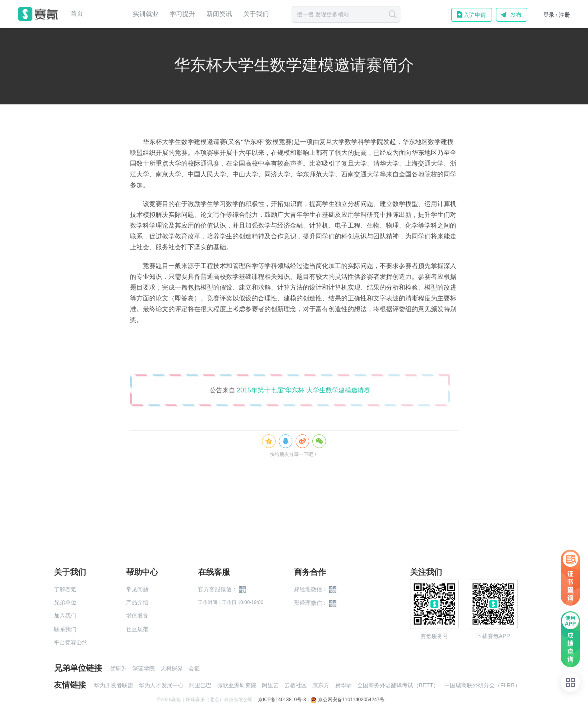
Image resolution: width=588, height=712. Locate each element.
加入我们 (65, 616)
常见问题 (137, 589)
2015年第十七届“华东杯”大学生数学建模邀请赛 (304, 390)
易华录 (343, 685)
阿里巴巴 (200, 685)
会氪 (194, 668)
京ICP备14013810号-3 (282, 700)
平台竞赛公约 (71, 642)
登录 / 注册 (557, 15)
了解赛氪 (65, 589)
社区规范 (137, 629)
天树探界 (172, 668)
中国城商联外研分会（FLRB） (482, 685)
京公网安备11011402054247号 (347, 700)
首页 (77, 14)
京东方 (321, 685)
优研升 (118, 668)
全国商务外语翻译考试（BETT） (398, 685)
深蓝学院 (144, 668)
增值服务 (137, 616)
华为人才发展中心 (161, 685)
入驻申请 (475, 15)
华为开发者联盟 (114, 685)
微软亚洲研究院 (237, 685)
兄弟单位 (65, 602)
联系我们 (65, 629)
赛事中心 (108, 14)
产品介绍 (137, 602)
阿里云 (270, 685)
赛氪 (38, 14)
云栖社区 (296, 685)
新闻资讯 (219, 14)
